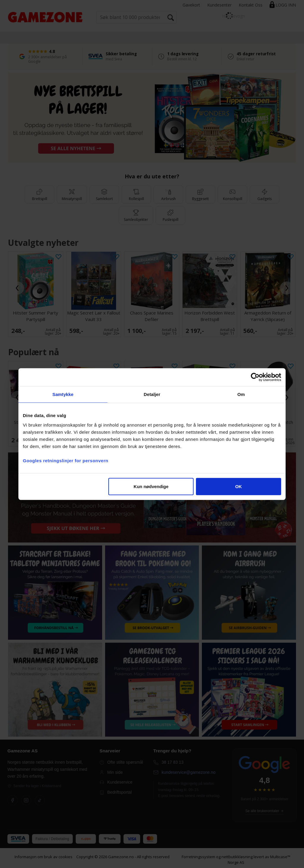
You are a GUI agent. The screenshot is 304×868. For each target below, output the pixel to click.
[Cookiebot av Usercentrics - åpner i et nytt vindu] (255, 377)
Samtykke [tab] (63, 394)
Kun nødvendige (151, 486)
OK (239, 486)
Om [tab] (241, 394)
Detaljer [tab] (152, 394)
